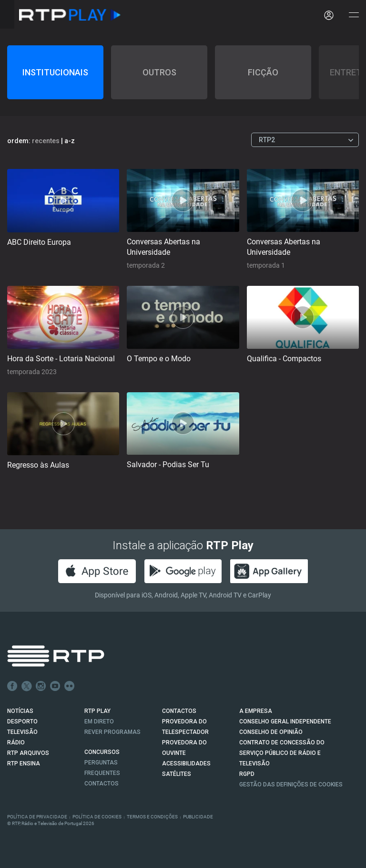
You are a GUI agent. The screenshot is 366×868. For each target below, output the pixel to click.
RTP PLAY (97, 711)
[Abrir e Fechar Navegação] (354, 16)
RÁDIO (16, 743)
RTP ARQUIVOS (28, 753)
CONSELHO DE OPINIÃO (271, 732)
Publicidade (198, 817)
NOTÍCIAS (20, 711)
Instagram (41, 686)
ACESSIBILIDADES (186, 763)
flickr (70, 686)
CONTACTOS (179, 711)
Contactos (102, 784)
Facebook (12, 686)
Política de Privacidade (37, 817)
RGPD (247, 774)
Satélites (177, 774)
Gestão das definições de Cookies (291, 784)
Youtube (55, 686)
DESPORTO (22, 722)
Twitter (27, 686)
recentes (46, 141)
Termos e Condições (152, 817)
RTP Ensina (24, 763)
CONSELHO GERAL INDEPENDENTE (285, 722)
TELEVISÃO (22, 732)
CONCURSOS (102, 752)
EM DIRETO (99, 722)
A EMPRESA (256, 711)
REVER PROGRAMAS (112, 732)
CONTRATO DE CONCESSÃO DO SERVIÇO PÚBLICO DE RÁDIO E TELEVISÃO (282, 753)
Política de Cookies (97, 817)
